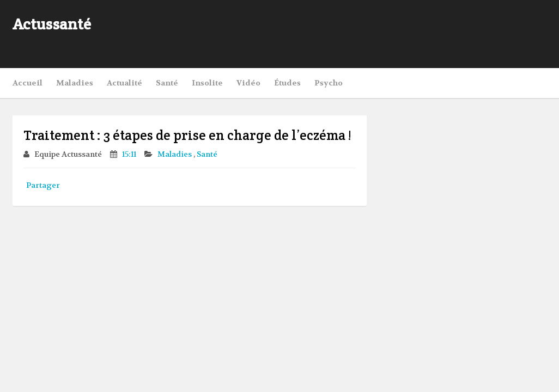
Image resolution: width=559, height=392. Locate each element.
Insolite (207, 83)
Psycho (329, 83)
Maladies (75, 83)
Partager (43, 185)
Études (287, 83)
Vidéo (248, 83)
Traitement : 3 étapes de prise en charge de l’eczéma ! (187, 135)
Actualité (124, 83)
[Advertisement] (419, 33)
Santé (167, 83)
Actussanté (52, 24)
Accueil (28, 83)
